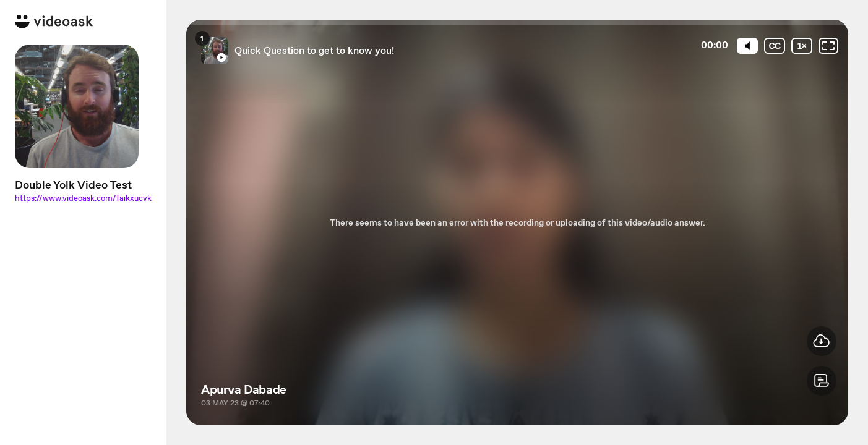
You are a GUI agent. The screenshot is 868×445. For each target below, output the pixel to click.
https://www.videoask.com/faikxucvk (83, 198)
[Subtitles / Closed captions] (775, 46)
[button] (822, 381)
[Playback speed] (802, 46)
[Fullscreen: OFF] (828, 46)
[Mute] (747, 46)
